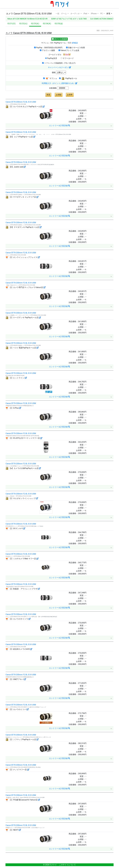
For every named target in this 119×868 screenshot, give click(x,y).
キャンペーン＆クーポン (59, 67)
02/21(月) (12, 24)
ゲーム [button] (64, 14)
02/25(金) (59, 24)
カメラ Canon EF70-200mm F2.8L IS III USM (29, 14)
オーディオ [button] (75, 14)
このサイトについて (67, 865)
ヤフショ (50, 79)
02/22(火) (23, 24)
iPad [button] (86, 14)
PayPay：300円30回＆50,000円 (48, 48)
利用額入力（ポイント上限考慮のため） (59, 83)
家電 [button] (109, 14)
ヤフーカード (67, 58)
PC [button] (102, 14)
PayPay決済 (51, 58)
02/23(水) (35, 24)
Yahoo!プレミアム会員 (69, 50)
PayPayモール (68, 79)
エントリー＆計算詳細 (59, 125)
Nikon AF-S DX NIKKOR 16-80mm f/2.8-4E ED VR (27, 19)
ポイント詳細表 (59, 39)
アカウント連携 (47, 50)
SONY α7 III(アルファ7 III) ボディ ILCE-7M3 (69, 19)
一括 (57, 13)
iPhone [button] (94, 14)
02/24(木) (47, 24)
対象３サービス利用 (75, 48)
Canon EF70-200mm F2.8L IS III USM (21, 102)
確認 (76, 43)
